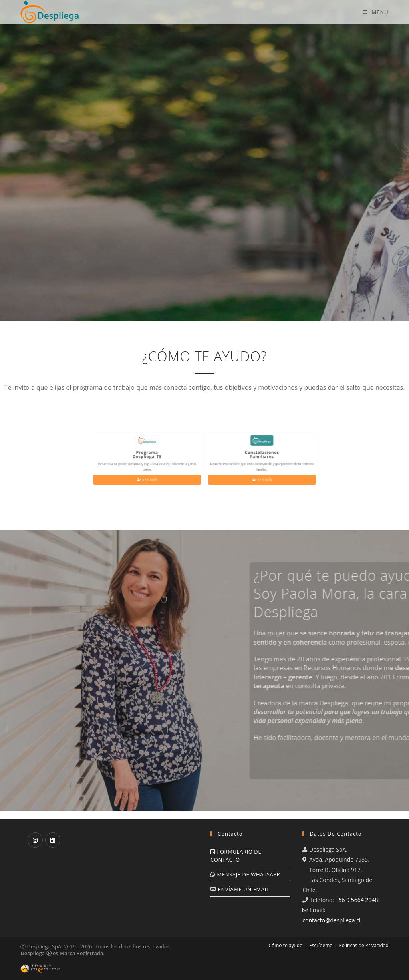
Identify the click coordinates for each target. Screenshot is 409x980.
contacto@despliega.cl (331, 920)
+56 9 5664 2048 (356, 900)
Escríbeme (321, 945)
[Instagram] (35, 840)
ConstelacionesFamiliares (245, 457)
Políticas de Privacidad (364, 945)
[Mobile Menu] (376, 12)
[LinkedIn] (53, 840)
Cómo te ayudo (285, 945)
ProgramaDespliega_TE (164, 457)
